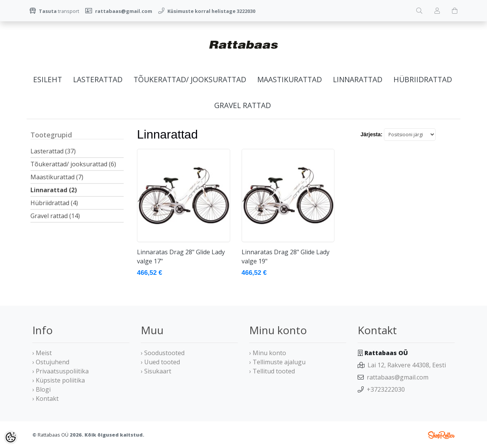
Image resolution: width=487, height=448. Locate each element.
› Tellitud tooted (272, 371)
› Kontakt (45, 399)
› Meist (42, 353)
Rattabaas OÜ (53, 435)
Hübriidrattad (423, 79)
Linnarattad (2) (54, 190)
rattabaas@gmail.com (398, 377)
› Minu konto (268, 353)
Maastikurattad (290, 79)
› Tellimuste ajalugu (277, 362)
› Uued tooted (160, 362)
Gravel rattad (243, 105)
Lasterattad (98, 79)
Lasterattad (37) (53, 151)
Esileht (48, 79)
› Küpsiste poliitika (59, 380)
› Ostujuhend (51, 362)
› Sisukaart (156, 371)
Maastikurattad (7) (57, 177)
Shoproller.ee (441, 435)
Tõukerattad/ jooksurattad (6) (73, 164)
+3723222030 (386, 389)
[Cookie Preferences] (11, 437)
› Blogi (41, 389)
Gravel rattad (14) (55, 216)
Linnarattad (358, 79)
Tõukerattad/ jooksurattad (190, 79)
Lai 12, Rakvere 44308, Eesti (407, 365)
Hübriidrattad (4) (54, 203)
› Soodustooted (163, 353)
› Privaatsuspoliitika (60, 371)
